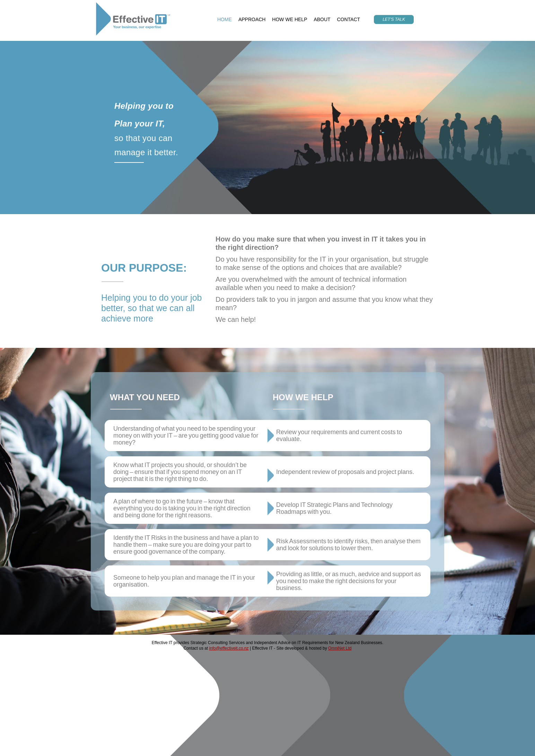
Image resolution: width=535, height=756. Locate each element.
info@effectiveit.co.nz (229, 648)
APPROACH (252, 19)
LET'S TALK (394, 19)
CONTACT (349, 19)
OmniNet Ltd (340, 648)
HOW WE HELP (290, 19)
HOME (225, 19)
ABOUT (322, 19)
